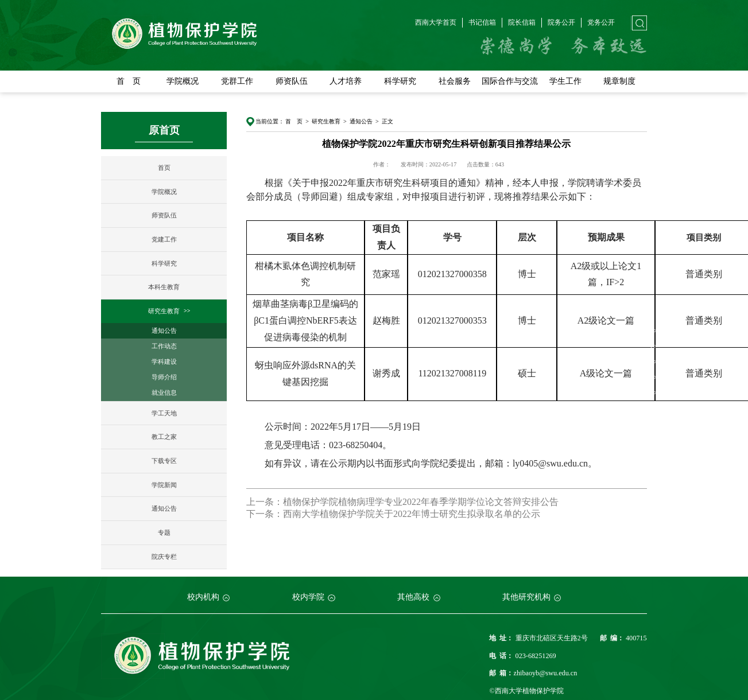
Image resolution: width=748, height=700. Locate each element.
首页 (164, 167)
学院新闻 (164, 484)
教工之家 (164, 437)
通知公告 (164, 330)
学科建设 (164, 361)
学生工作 (565, 81)
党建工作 (164, 239)
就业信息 (164, 392)
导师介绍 (164, 377)
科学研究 (400, 81)
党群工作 (237, 81)
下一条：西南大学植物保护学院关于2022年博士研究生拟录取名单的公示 (393, 513)
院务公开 (561, 22)
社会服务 (455, 81)
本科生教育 (164, 287)
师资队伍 (292, 81)
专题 (164, 532)
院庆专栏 (164, 556)
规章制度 (619, 81)
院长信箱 (522, 22)
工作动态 (164, 345)
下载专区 (164, 460)
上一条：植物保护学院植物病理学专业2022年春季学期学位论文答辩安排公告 (402, 502)
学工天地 (164, 413)
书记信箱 (482, 22)
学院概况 (183, 81)
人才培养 (346, 81)
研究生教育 (164, 311)
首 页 (129, 81)
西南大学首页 (436, 22)
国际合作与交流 (510, 81)
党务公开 (601, 22)
